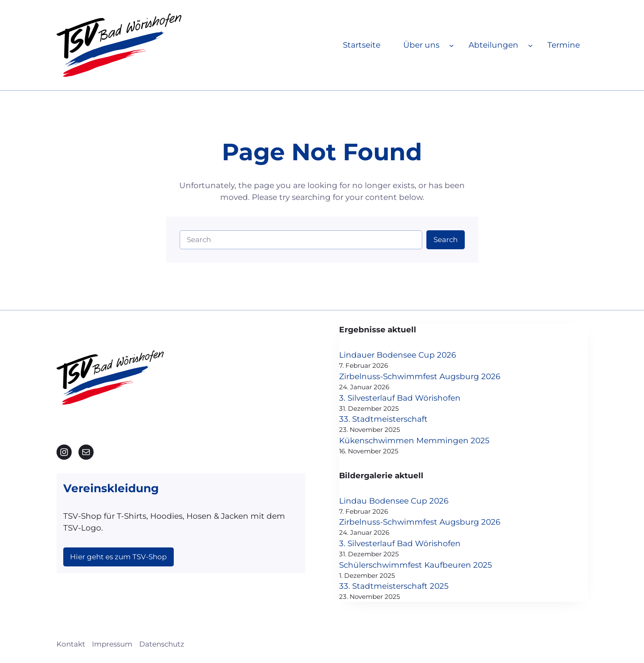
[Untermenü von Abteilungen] (530, 45)
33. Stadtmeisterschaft (383, 419)
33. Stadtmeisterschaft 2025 (394, 586)
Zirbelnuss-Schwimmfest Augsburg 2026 (420, 376)
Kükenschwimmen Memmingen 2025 (414, 441)
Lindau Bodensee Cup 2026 (394, 501)
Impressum (112, 644)
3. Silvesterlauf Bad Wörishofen (400, 398)
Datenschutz (162, 644)
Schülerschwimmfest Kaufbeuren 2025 (416, 565)
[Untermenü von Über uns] (451, 45)
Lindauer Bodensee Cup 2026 (397, 355)
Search (446, 240)
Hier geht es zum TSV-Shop (118, 557)
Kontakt (71, 644)
